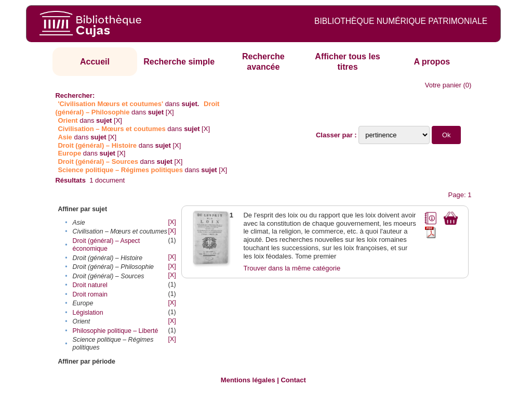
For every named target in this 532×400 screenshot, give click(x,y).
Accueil (95, 62)
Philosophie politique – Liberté (116, 331)
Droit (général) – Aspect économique (107, 245)
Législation (88, 313)
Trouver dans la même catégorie (292, 268)
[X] (170, 112)
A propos (432, 62)
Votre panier (443, 85)
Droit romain (90, 294)
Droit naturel (90, 285)
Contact (293, 380)
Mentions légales (248, 380)
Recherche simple (179, 62)
